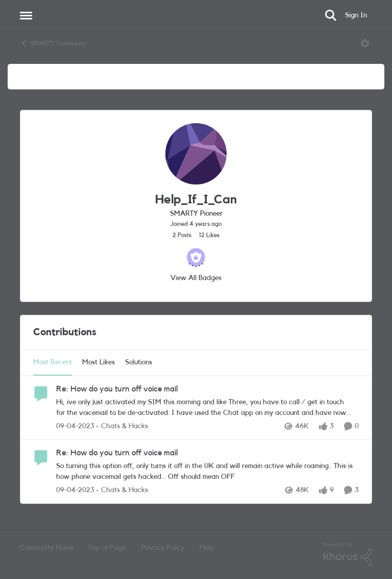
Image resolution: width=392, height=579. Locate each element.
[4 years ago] (75, 426)
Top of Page (107, 548)
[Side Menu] (26, 15)
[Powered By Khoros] (348, 554)
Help (207, 548)
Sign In (356, 15)
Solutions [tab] (139, 362)
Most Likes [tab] (99, 362)
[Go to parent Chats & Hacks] (122, 426)
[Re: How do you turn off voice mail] (205, 408)
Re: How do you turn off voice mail (117, 389)
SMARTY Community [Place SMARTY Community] (53, 43)
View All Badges (196, 278)
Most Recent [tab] (53, 362)
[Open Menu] (365, 43)
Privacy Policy (163, 548)
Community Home (46, 548)
